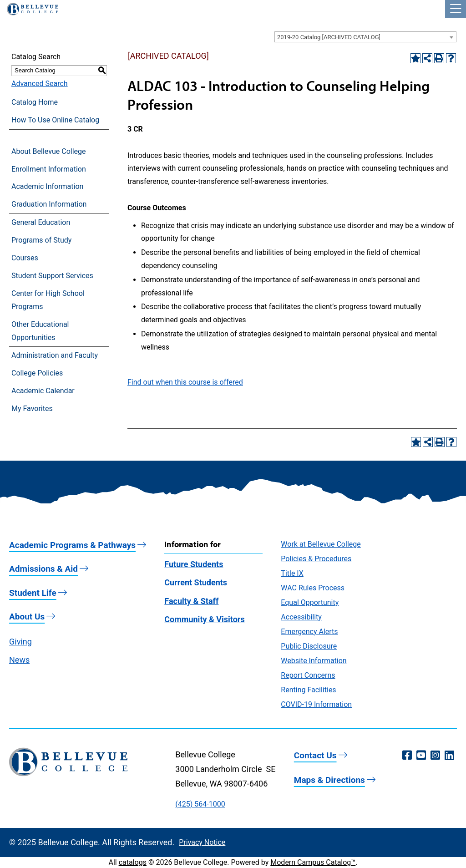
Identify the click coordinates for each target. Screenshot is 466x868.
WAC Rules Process (313, 588)
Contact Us (315, 755)
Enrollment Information (49, 169)
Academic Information (47, 186)
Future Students (194, 564)
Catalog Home (35, 102)
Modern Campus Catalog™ (313, 862)
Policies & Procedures (316, 559)
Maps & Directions (329, 780)
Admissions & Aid (43, 569)
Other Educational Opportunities (40, 331)
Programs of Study (41, 240)
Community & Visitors (204, 619)
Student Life (33, 593)
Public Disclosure (309, 646)
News (19, 660)
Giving (20, 642)
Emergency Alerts (309, 632)
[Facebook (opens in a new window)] (407, 756)
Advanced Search (40, 84)
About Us (27, 617)
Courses (25, 258)
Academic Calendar (43, 391)
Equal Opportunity (310, 602)
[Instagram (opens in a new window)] (435, 756)
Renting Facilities (308, 690)
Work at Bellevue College (321, 544)
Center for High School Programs (48, 300)
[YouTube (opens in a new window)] (421, 756)
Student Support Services (52, 276)
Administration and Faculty (55, 355)
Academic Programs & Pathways (72, 545)
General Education (41, 222)
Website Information (314, 661)
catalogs (133, 862)
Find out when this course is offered (185, 382)
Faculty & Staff (191, 601)
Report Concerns (308, 675)
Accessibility (301, 617)
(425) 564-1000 (200, 804)
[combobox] (365, 37)
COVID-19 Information (316, 704)
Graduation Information (49, 204)
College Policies (37, 373)
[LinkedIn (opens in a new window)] (449, 756)
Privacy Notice (202, 842)
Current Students (196, 582)
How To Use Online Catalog (55, 120)
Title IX (292, 573)
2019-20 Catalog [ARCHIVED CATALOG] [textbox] (329, 37)
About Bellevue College (48, 151)
